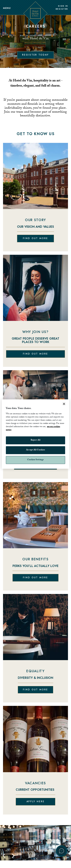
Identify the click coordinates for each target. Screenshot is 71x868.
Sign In (63, 6)
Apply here (36, 801)
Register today (35, 55)
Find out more (35, 238)
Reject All (36, 440)
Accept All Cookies (35, 450)
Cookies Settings (35, 460)
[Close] (64, 404)
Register (62, 9)
